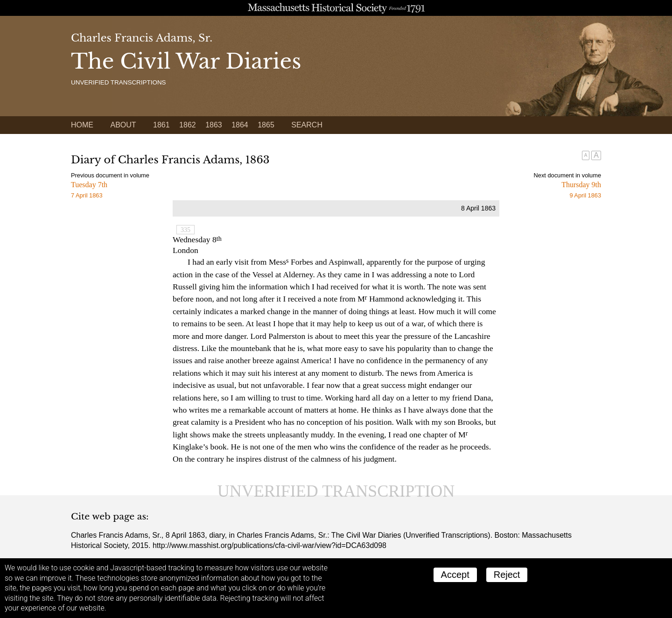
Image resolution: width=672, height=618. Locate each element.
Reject (507, 575)
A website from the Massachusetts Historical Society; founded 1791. (336, 8)
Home (82, 125)
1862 (188, 125)
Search (307, 125)
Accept (455, 575)
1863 (214, 125)
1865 (266, 125)
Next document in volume (567, 175)
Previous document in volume (110, 175)
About (123, 125)
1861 (161, 125)
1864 (240, 125)
